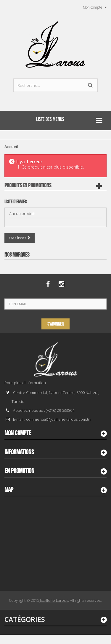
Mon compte (18, 433)
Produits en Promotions (28, 186)
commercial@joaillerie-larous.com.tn (58, 419)
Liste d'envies (16, 202)
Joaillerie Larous (54, 600)
